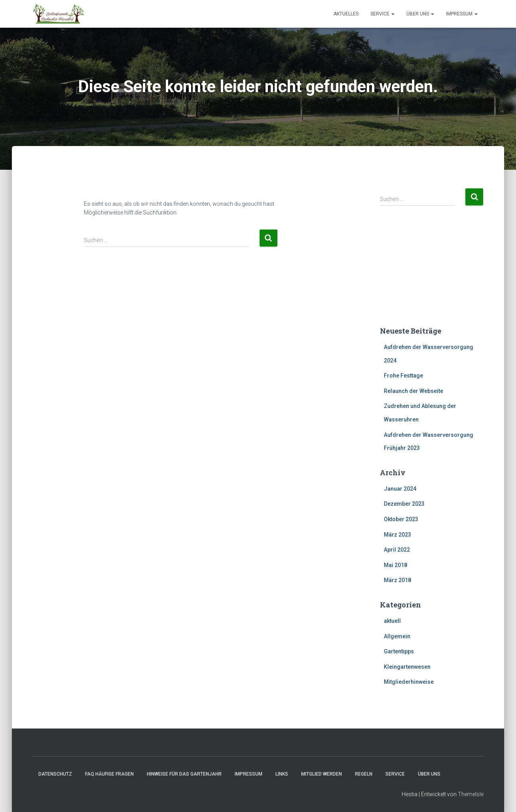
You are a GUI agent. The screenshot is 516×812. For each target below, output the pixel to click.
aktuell (392, 621)
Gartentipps (399, 651)
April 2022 (397, 550)
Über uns (420, 14)
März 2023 (397, 535)
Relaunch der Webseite (414, 391)
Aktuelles (346, 14)
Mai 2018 (396, 565)
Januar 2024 (400, 489)
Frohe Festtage (403, 376)
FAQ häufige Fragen (109, 774)
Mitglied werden (322, 774)
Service (382, 14)
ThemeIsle (471, 794)
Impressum (462, 14)
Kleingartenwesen (407, 667)
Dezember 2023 (404, 504)
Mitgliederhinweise (409, 682)
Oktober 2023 (401, 519)
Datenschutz (55, 774)
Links (282, 774)
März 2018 (397, 580)
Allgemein (397, 636)
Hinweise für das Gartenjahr (184, 774)
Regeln (364, 774)
